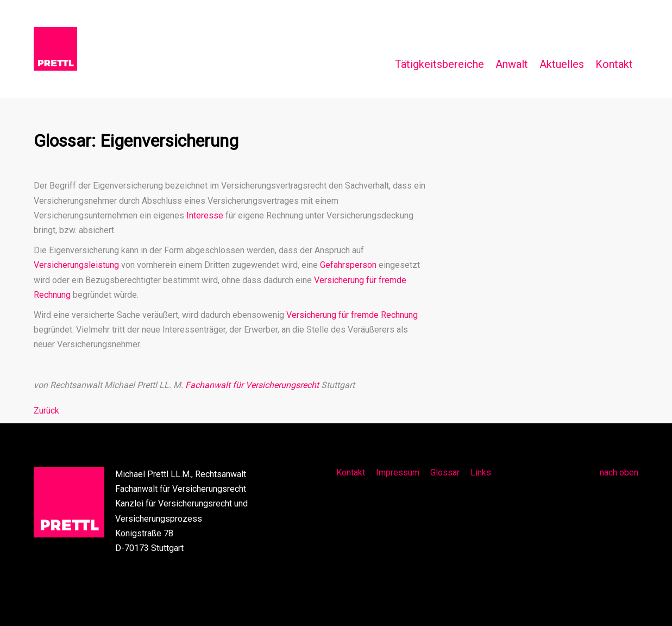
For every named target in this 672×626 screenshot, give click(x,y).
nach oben (619, 472)
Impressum (398, 472)
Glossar (445, 472)
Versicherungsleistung (76, 265)
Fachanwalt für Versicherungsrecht (252, 385)
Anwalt (512, 64)
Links (481, 472)
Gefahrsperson (348, 265)
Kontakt (614, 64)
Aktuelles (562, 64)
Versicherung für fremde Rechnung (352, 315)
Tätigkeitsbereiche (439, 64)
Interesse (205, 215)
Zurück (46, 411)
